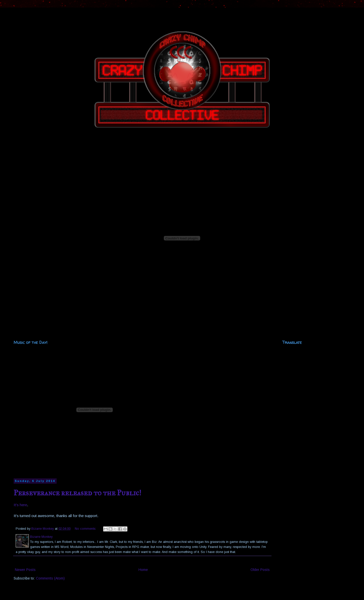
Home (143, 570)
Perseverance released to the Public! (77, 493)
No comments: (86, 529)
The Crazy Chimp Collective (12, 16)
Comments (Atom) (50, 578)
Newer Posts (25, 570)
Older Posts (260, 570)
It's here (20, 505)
